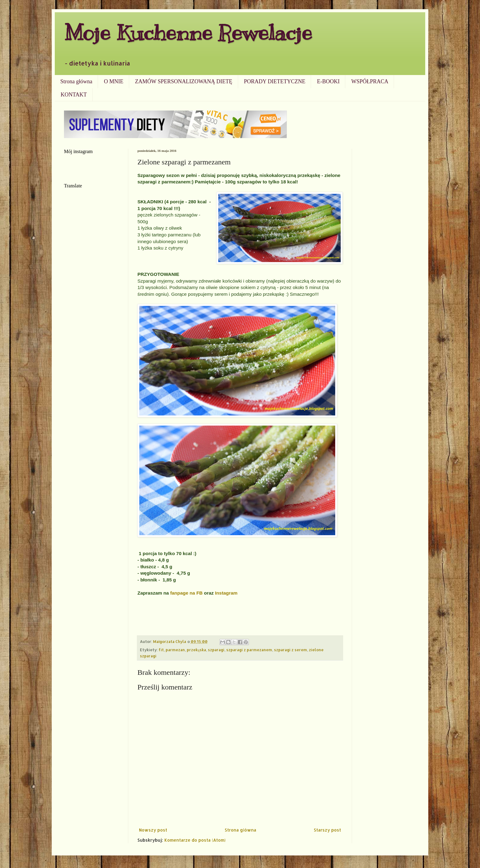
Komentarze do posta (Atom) (195, 840)
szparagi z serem (291, 650)
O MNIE (114, 81)
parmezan (175, 650)
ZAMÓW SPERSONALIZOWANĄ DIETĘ (184, 81)
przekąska (196, 650)
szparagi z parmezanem (249, 650)
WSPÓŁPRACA (370, 81)
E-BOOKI (328, 81)
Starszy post (327, 830)
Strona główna (76, 81)
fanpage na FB (187, 593)
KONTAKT (74, 95)
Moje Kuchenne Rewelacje (188, 33)
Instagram (226, 593)
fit (161, 650)
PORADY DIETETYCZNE (275, 81)
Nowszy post (153, 830)
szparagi (216, 650)
